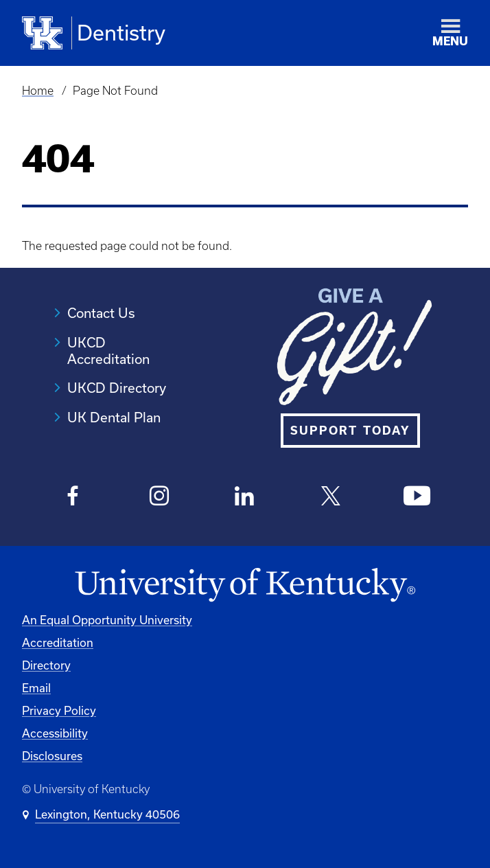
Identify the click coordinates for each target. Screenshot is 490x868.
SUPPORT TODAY (350, 431)
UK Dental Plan (114, 417)
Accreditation (58, 642)
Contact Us (101, 313)
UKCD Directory (117, 388)
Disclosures (52, 756)
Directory (46, 665)
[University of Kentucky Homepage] (245, 585)
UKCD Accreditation (108, 351)
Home (38, 91)
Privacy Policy (59, 710)
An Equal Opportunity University (107, 620)
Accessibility (55, 733)
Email (36, 688)
